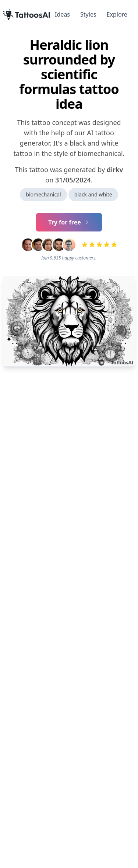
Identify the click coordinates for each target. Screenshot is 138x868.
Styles (88, 14)
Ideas (62, 14)
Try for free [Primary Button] (69, 222)
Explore (117, 14)
